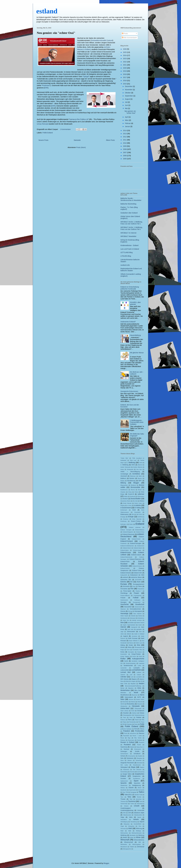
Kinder (131, 645)
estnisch (125, 577)
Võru (140, 826)
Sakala (132, 747)
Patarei (137, 720)
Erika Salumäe (137, 519)
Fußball (136, 598)
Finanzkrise (141, 589)
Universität (141, 810)
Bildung (123, 483)
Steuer (140, 788)
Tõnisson (123, 801)
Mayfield (133, 684)
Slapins (142, 767)
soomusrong (141, 772)
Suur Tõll (125, 792)
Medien (142, 684)
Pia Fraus (141, 722)
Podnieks (129, 724)
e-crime (129, 505)
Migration (131, 688)
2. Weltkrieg (124, 465)
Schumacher (132, 756)
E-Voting (138, 508)
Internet (123, 627)
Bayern (140, 478)
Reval (122, 738)
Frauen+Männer (125, 596)
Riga (129, 738)
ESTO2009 (138, 580)
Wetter (125, 837)
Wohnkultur (124, 844)
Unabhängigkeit (126, 808)
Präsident (127, 731)
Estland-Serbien (125, 568)
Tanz (122, 797)
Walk (130, 831)
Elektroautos (125, 514)
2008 (125, 149)
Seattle (140, 756)
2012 (125, 137)
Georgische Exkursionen (129, 391)
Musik (136, 692)
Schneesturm (124, 754)
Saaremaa (124, 747)
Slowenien (126, 770)
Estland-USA (138, 573)
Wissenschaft (129, 842)
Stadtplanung (136, 785)
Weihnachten (124, 833)
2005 (125, 159)
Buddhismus (124, 490)
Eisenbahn (138, 512)
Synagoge (133, 792)
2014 (125, 130)
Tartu (129, 797)
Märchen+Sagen (131, 681)
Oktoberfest (124, 706)
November (129, 90)
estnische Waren (136, 577)
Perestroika (133, 722)
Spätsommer (124, 781)
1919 (141, 463)
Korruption (131, 652)
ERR (46, 88)
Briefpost (133, 485)
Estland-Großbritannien (127, 546)
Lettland (139, 672)
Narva (142, 695)
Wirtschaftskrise (139, 840)
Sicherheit (139, 760)
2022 (125, 62)
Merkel (122, 688)
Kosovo (140, 652)
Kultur (123, 659)
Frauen (136, 593)
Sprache (124, 783)
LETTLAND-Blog (127, 252)
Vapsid (139, 817)
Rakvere (141, 733)
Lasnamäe (124, 668)
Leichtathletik (136, 670)
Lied (131, 675)
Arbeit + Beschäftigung (130, 472)
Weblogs (138, 831)
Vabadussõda (138, 815)
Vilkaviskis (127, 824)
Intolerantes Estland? (128, 322)
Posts (125, 34)
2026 (125, 49)
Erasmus (126, 519)
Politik (142, 724)
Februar (128, 123)
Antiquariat (130, 469)
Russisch (142, 742)
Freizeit (123, 598)
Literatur (123, 677)
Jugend (125, 636)
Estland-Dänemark (128, 534)
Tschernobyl (124, 804)
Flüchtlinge (124, 593)
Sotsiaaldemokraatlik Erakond (102, 40)
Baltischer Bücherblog (128, 204)
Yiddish (132, 847)
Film (132, 589)
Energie (131, 517)
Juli (126, 102)
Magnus (134, 679)
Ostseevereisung (139, 715)
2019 (125, 71)
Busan (140, 490)
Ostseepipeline (127, 715)
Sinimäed (140, 763)
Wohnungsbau (137, 844)
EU (131, 582)
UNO (124, 813)
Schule (123, 756)
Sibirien (130, 760)
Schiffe (137, 751)
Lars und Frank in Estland (130, 249)
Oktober (128, 93)
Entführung (141, 517)
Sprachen (137, 783)
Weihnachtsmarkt (137, 833)
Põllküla (142, 729)
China (130, 492)
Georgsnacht (137, 602)
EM (133, 514)
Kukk (140, 656)
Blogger (136, 483)
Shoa (122, 760)
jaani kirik (130, 629)
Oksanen (140, 704)
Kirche (123, 647)
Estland (140, 524)
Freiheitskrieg (138, 596)
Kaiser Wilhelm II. (134, 641)
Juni (127, 105)
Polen (136, 724)
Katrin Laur (139, 643)
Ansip (122, 469)
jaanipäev (139, 629)
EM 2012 (139, 514)
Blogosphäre (124, 485)
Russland (127, 745)
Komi (128, 650)
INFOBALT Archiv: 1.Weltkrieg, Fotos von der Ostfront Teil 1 (132, 223)
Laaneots (142, 663)
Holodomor (141, 618)
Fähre (140, 586)
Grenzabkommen (135, 609)
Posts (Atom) (81, 147)
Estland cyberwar (135, 527)
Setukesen (130, 758)
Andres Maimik (138, 467)
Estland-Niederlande (126, 557)
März (127, 120)
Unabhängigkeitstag (127, 810)
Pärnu (130, 720)
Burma (133, 490)
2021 (125, 65)
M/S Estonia (125, 679)
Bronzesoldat (135, 487)
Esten (131, 524)
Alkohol (140, 465)
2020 (125, 68)
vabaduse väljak (139, 813)
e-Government (126, 508)
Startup (123, 788)
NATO (139, 697)
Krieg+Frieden (136, 654)
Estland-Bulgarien (128, 532)
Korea (122, 652)
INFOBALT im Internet (128, 233)
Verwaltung (134, 822)
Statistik (131, 788)
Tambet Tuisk (138, 795)
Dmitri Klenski (127, 503)
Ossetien (126, 713)
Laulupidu (137, 668)
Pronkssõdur (140, 731)
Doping (123, 505)
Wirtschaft (125, 840)
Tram (141, 801)
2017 (125, 77)
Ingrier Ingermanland (129, 625)
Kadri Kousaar (133, 638)
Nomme (131, 699)
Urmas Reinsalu (43, 124)
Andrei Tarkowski (125, 467)
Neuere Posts (43, 140)
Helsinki (133, 616)
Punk (126, 733)
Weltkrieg (124, 835)
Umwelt (137, 806)
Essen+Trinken (136, 521)
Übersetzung (141, 804)
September (129, 96)
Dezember (129, 86)
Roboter (123, 740)
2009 (125, 146)
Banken (132, 478)
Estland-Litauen (136, 555)
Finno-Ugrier (127, 591)
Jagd (122, 632)
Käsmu (131, 643)
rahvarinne (133, 733)
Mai (126, 108)
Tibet (131, 799)
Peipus (125, 722)
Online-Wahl (125, 708)
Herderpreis (124, 618)
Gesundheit (128, 607)
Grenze (123, 611)
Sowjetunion (137, 776)
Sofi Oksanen (137, 770)
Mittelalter (123, 693)
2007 (125, 152)
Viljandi (142, 822)
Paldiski (139, 717)
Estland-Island (138, 548)
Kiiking (123, 645)
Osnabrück (141, 711)
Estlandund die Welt (137, 575)
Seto (122, 758)
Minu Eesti (138, 690)
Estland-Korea (126, 552)
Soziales (123, 779)
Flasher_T (139, 591)
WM (140, 842)
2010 (125, 143)
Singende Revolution (127, 763)
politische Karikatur (126, 729)
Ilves (122, 622)
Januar (128, 126)
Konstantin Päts (137, 650)
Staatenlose (124, 785)
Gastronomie (124, 600)
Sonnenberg (124, 772)
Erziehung (123, 521)
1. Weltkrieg (131, 463)
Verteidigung (124, 822)
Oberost (140, 702)
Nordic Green (140, 699)
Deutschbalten (136, 499)
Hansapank (138, 611)
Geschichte (125, 604)
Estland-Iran (141, 546)
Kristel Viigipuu (125, 656)
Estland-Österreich (136, 559)
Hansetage (124, 613)
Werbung (141, 835)
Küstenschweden (131, 663)
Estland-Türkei (137, 571)
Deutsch (125, 499)
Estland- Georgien (126, 530)
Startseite (77, 140)
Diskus (142, 501)
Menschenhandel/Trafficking (133, 686)
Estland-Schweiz (137, 566)
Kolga (122, 650)
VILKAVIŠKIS (138, 824)
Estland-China (140, 532)
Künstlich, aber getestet (135, 303)
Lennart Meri (126, 672)
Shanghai (139, 758)
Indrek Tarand (140, 623)
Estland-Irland (127, 548)
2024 (125, 55)
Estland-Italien (125, 550)
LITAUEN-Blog (126, 256)
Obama (133, 702)
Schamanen (138, 749)
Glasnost (123, 609)
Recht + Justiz (137, 736)
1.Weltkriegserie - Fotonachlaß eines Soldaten (137, 422)
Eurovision (126, 586)
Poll (135, 729)
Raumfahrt (126, 736)
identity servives (137, 620)
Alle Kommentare (129, 38)
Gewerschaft (138, 607)
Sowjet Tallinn (127, 774)
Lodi (132, 677)
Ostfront (134, 713)
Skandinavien (137, 765)
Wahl (130, 828)
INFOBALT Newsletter (128, 236)
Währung (139, 828)
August (128, 99)
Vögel (122, 826)
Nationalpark (129, 697)
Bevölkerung (131, 481)
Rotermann (131, 740)
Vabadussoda (127, 815)
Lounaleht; (139, 677)
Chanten (123, 492)
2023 (125, 59)
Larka (139, 666)
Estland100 (124, 575)
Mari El (140, 681)
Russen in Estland (127, 742)
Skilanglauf (124, 767)
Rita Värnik (138, 738)
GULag (130, 611)
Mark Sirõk (124, 684)
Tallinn (141, 792)
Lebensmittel (125, 670)
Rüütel (139, 745)
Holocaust (133, 618)
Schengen (124, 751)
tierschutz (139, 799)
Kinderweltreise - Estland (129, 245)
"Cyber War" (124, 458)
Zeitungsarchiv (127, 849)
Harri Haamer (137, 614)
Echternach (124, 510)
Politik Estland (48, 133)
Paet (124, 717)
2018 (125, 74)
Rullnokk (140, 740)
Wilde (132, 837)
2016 (125, 81)
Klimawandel (138, 647)
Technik (139, 797)
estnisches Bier (126, 580)
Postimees (46, 85)
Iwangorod (134, 627)
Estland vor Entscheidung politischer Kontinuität (130, 288)
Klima (130, 647)
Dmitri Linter (138, 503)
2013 (125, 134)
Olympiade (136, 706)
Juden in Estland (139, 634)
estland (47, 11)
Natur (122, 699)
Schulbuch (137, 754)
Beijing (122, 481)
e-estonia (137, 505)
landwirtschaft (128, 666)
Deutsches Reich (125, 501)
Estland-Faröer (136, 539)
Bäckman (133, 476)
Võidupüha (131, 826)
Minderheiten (125, 690)
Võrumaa (123, 828)
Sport (136, 781)
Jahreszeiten (131, 632)
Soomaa (132, 772)
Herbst (140, 616)
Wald (122, 831)
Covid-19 (131, 494)
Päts (143, 720)
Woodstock (124, 847)
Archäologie (124, 474)
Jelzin (122, 634)
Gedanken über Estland (129, 213)
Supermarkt (132, 790)
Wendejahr (133, 835)
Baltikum (123, 478)
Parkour (123, 720)
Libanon (123, 675)
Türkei (132, 804)
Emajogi (123, 517)
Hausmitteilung (135, 335)
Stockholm (124, 790)
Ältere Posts (110, 140)
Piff (123, 724)
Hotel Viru (126, 620)
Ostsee (142, 713)
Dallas (126, 496)
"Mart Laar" (133, 460)
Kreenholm (124, 654)
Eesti (134, 510)
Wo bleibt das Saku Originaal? (137, 435)
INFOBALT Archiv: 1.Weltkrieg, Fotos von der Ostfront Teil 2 (132, 228)
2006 (125, 156)
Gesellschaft (140, 604)
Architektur (136, 474)
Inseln (140, 625)
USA (130, 813)
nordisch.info (125, 265)
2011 (125, 140)
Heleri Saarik (124, 616)
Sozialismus (137, 779)
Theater (123, 799)
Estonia (123, 582)
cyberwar (141, 494)
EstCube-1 (124, 524)
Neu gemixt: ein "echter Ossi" (56, 33)
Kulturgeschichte (138, 659)
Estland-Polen (125, 562)
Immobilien (131, 623)
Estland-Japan (137, 550)
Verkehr (136, 819)
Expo (134, 586)
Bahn (140, 476)
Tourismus (132, 801)
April (127, 117)
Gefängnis (137, 600)
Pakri (131, 717)
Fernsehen (124, 589)
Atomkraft (124, 476)
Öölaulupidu (138, 708)
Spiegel (86, 76)
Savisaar (126, 749)
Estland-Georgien (136, 543)
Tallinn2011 (128, 795)
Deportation (141, 496)
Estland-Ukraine (126, 573)
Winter (138, 837)
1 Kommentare (65, 129)
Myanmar (135, 695)
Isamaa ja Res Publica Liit (79, 119)
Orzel (133, 711)
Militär (139, 688)
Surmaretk (141, 790)
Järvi (140, 632)
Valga (122, 817)
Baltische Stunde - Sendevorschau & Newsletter (131, 199)
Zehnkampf (141, 847)
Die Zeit (135, 501)
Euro (139, 582)
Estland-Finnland (127, 541)
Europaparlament (139, 584)
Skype (133, 767)
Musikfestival (125, 695)
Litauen (139, 675)
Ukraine (126, 806)
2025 (125, 52)
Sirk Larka (124, 765)
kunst (126, 661)
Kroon (134, 656)
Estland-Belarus (140, 530)
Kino (139, 645)
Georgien (124, 602)
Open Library (124, 711)
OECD (122, 704)
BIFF (140, 481)
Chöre (136, 492)
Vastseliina (124, 820)
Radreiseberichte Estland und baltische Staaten (131, 270)
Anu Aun (139, 469)
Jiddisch (129, 634)
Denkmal (133, 496)
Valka (131, 817)
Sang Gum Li (140, 747)
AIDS (133, 465)
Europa (124, 584)
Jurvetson (135, 636)
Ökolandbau (131, 704)
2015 (125, 84)
